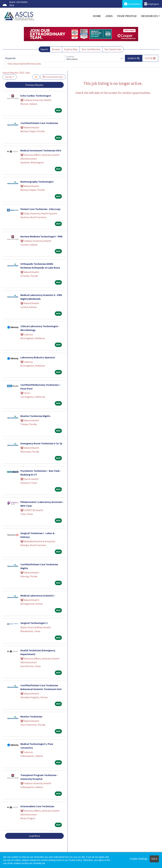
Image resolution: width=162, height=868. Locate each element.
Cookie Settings (139, 859)
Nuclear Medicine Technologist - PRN (41, 236)
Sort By (9, 77)
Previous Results (34, 85)
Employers (152, 4)
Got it (154, 859)
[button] (150, 58)
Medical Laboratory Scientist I (37, 596)
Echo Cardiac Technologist (36, 96)
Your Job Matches (91, 49)
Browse (56, 49)
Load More (34, 836)
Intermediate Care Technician (37, 806)
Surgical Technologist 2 (34, 623)
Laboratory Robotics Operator (38, 357)
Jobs (109, 16)
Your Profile (127, 16)
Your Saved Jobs (113, 49)
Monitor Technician (31, 716)
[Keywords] (34, 58)
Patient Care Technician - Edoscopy (40, 209)
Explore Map (71, 49)
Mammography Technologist (37, 182)
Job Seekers (132, 4)
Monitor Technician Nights (35, 416)
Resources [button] (150, 16)
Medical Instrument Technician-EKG (41, 150)
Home (97, 16)
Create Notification (53, 77)
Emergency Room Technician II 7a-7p (41, 443)
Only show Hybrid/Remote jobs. (24, 64)
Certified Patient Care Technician (39, 123)
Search (44, 49)
